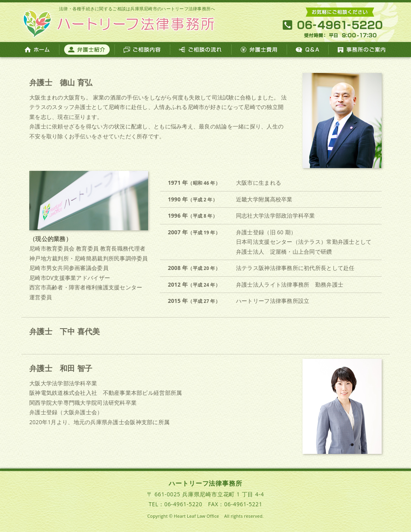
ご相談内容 (142, 50)
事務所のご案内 (362, 50)
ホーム (37, 50)
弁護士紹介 (87, 50)
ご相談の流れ (201, 50)
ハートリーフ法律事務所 (118, 22)
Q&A (308, 50)
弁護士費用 (259, 50)
